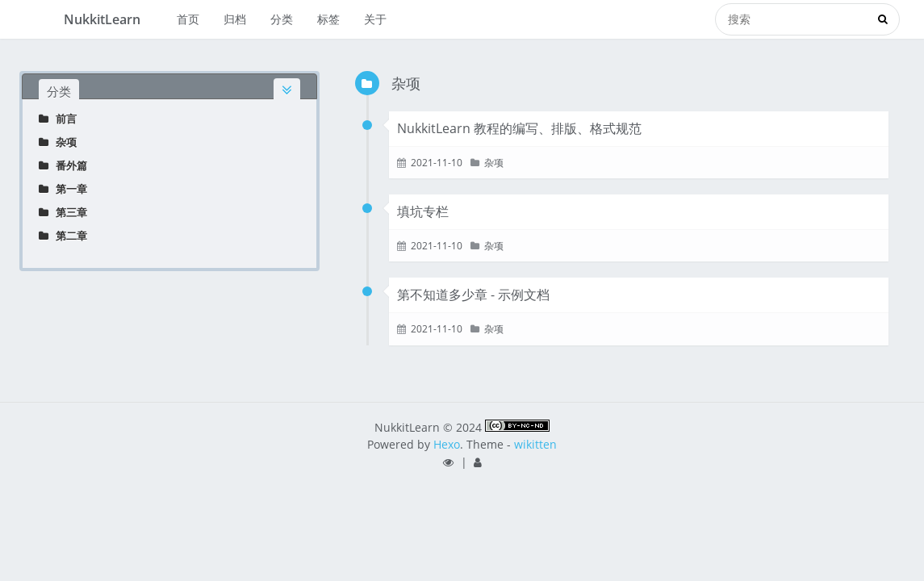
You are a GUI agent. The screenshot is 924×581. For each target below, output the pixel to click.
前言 (58, 119)
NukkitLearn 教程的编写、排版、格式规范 (519, 128)
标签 (328, 19)
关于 (375, 19)
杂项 (58, 142)
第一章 (63, 189)
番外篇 (63, 165)
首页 (188, 19)
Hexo (447, 444)
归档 (235, 19)
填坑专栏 (423, 211)
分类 (282, 19)
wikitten (535, 444)
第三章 (63, 212)
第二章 (63, 236)
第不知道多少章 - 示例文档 (473, 295)
